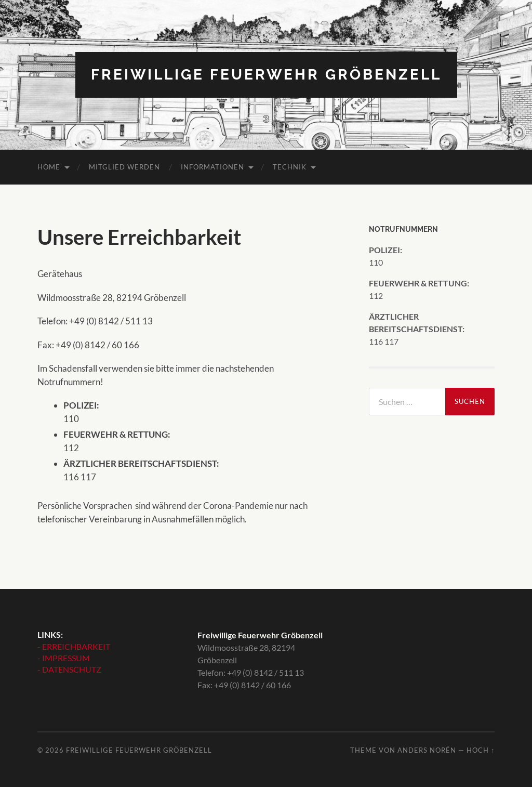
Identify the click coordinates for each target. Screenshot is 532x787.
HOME (49, 167)
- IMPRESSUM (64, 658)
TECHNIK (290, 167)
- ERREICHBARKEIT (74, 646)
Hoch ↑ (481, 750)
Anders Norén (427, 750)
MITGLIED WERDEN (124, 167)
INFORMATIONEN (212, 167)
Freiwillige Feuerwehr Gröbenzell (266, 75)
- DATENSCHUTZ (69, 669)
